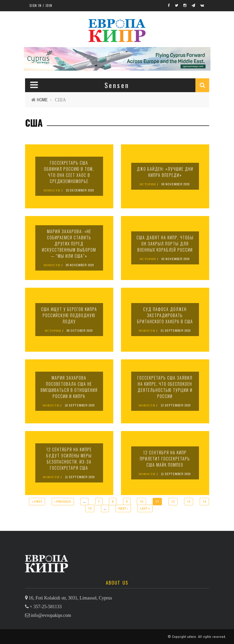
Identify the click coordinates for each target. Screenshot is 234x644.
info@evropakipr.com (51, 615)
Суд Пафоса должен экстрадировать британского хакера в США (165, 315)
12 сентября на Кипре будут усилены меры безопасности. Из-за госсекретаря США (69, 459)
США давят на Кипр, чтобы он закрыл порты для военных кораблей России (165, 244)
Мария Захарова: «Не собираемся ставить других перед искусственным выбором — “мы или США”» (69, 244)
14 (204, 502)
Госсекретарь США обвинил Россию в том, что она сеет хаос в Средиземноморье (69, 172)
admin (192, 636)
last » (145, 508)
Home (42, 100)
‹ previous (63, 502)
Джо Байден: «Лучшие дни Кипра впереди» (165, 172)
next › (123, 508)
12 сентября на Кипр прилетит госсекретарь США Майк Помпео (165, 459)
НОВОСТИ (52, 190)
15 (90, 508)
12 (173, 502)
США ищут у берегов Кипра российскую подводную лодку (69, 315)
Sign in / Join (41, 5)
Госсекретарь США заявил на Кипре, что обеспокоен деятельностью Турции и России (165, 387)
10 (141, 502)
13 (189, 502)
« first (37, 502)
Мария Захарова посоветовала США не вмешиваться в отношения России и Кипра (69, 387)
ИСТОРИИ (148, 184)
